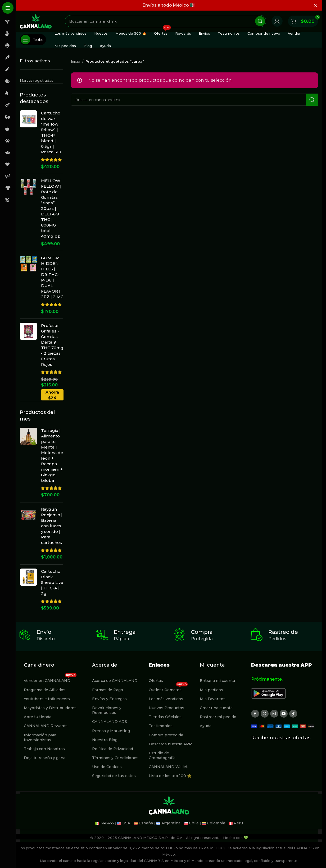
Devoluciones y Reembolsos (107, 710)
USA (126, 823)
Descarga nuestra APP (170, 744)
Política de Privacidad (113, 749)
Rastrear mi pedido (218, 717)
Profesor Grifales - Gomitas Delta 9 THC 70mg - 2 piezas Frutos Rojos (52, 345)
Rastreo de (283, 632)
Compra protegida (166, 735)
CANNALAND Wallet (168, 767)
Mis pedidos (211, 690)
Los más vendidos (166, 699)
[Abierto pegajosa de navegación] (33, 40)
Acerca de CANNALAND (115, 681)
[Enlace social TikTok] (293, 714)
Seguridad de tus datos (114, 776)
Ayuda (206, 726)
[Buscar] (166, 21)
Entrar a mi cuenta (217, 681)
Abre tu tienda (38, 717)
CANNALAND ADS (110, 722)
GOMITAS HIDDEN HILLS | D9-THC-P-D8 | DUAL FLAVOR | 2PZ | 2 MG (52, 277)
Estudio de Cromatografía (162, 755)
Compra (202, 632)
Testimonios (161, 726)
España (146, 823)
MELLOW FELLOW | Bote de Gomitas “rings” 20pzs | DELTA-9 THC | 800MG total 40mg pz (51, 208)
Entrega (125, 632)
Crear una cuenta (216, 708)
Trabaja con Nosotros (44, 749)
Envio (44, 632)
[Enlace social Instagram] (274, 714)
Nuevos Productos (166, 708)
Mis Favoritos (213, 699)
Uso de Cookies (107, 767)
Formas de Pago (108, 690)
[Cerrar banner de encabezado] (315, 5)
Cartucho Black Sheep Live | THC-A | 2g (52, 582)
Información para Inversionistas (40, 737)
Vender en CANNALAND (50, 680)
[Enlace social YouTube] (284, 714)
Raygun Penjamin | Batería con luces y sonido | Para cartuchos (52, 526)
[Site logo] (36, 21)
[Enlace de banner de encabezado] (169, 5)
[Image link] (268, 693)
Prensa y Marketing (111, 731)
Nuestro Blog (105, 740)
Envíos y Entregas (109, 699)
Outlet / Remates (168, 689)
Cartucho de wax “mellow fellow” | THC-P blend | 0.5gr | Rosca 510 (51, 132)
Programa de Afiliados (45, 690)
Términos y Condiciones (115, 758)
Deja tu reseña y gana (45, 758)
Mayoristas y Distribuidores (50, 708)
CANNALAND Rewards (46, 726)
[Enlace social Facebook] (255, 714)
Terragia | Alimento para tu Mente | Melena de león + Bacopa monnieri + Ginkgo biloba (52, 455)
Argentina (171, 823)
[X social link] (265, 714)
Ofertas (156, 681)
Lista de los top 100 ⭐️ (170, 776)
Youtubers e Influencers (47, 699)
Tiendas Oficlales (165, 717)
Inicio (76, 61)
